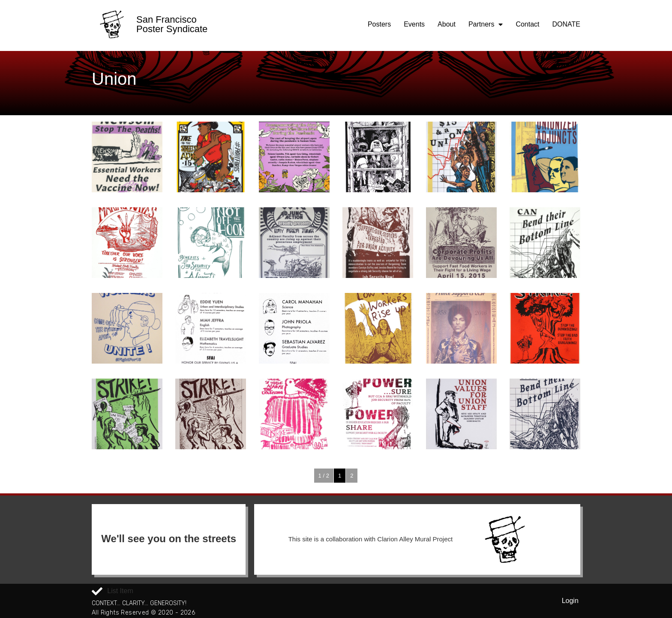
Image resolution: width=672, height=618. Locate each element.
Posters (379, 24)
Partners (486, 24)
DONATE (566, 24)
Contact (527, 24)
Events (414, 24)
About (447, 24)
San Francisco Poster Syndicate (172, 24)
